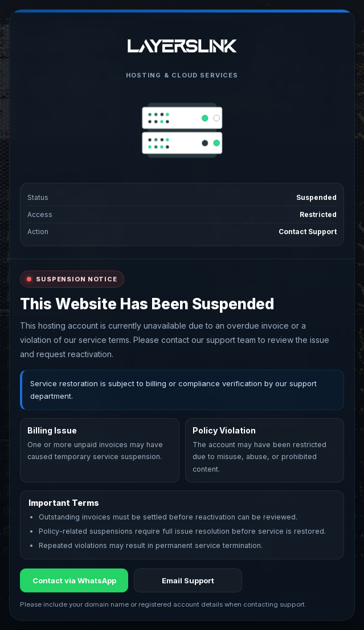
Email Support (188, 580)
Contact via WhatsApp (74, 580)
